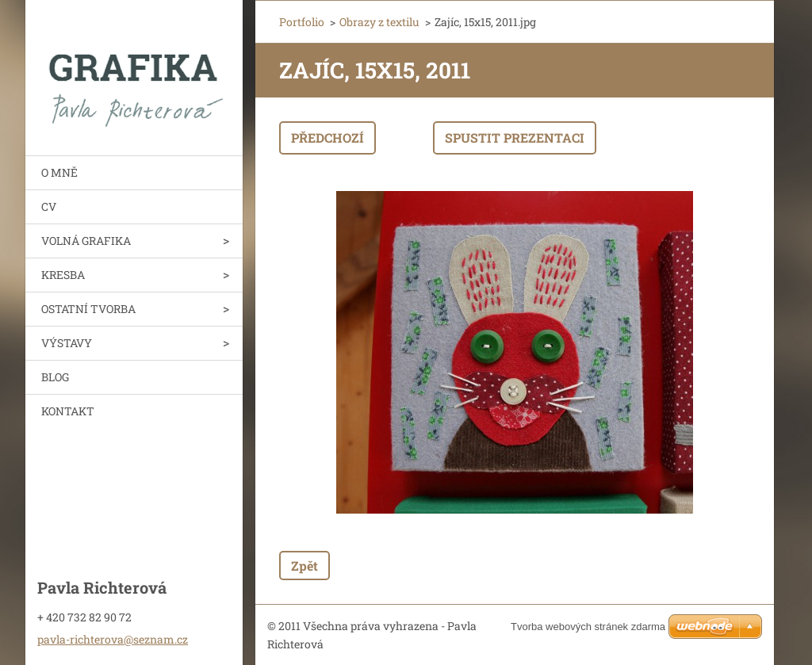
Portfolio (302, 22)
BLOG (55, 377)
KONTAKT (68, 411)
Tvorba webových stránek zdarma (588, 627)
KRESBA (63, 275)
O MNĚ (59, 172)
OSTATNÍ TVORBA (88, 309)
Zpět (304, 566)
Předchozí (327, 138)
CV (49, 206)
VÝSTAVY (67, 343)
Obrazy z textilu (379, 22)
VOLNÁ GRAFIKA (86, 241)
